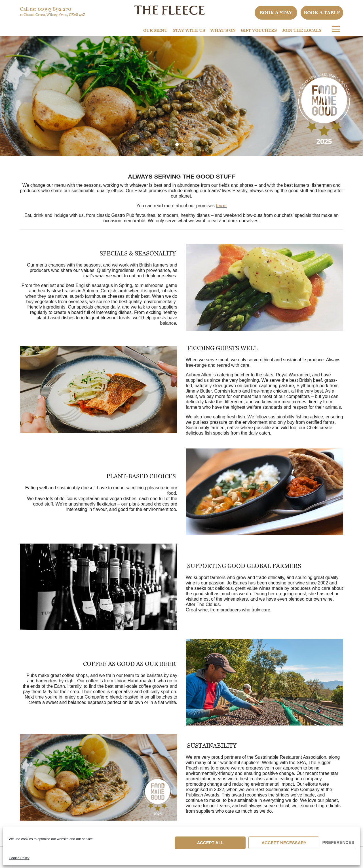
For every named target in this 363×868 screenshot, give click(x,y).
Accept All (210, 843)
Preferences (338, 842)
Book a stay (276, 12)
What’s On (223, 30)
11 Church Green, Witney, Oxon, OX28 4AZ (52, 15)
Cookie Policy (19, 858)
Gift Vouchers (259, 30)
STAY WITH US (189, 30)
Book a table (322, 12)
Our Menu (155, 30)
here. (221, 206)
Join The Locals (302, 30)
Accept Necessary (284, 843)
